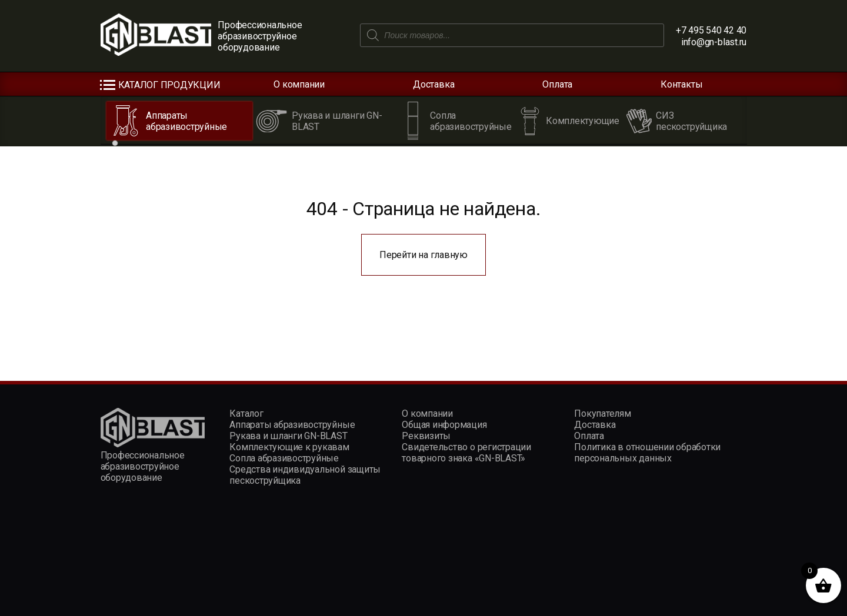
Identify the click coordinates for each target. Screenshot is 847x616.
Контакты (681, 84)
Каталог (246, 414)
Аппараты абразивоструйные (292, 425)
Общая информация (444, 425)
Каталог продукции (169, 85)
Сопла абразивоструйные (284, 458)
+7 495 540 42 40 (711, 30)
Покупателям (602, 414)
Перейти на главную (423, 255)
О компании (299, 84)
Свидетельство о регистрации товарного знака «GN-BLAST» (466, 453)
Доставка (433, 84)
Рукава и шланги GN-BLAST (288, 436)
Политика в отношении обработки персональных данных (647, 453)
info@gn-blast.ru (714, 42)
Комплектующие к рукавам (289, 447)
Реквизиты (426, 436)
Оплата (557, 84)
